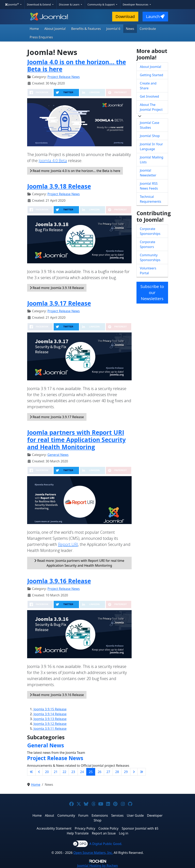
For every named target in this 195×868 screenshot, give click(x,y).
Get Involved (150, 96)
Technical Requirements (151, 199)
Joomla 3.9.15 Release (50, 709)
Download (125, 16)
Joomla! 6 (113, 29)
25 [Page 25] (91, 772)
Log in (124, 833)
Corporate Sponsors (148, 244)
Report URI (68, 544)
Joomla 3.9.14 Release (50, 714)
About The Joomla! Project (151, 107)
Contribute (148, 29)
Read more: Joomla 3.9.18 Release (57, 288)
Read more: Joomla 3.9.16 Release (57, 695)
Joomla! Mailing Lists (152, 160)
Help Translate (78, 833)
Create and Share (148, 86)
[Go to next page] (134, 772)
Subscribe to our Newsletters (152, 293)
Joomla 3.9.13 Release (50, 719)
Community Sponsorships (150, 257)
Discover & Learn (70, 4)
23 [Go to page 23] (73, 772)
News (130, 29)
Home (34, 29)
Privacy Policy (85, 828)
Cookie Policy (108, 828)
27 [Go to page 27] (108, 772)
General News (58, 455)
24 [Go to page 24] (82, 772)
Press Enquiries (41, 37)
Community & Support (101, 4)
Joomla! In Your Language (151, 147)
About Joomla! (55, 29)
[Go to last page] (142, 772)
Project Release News (63, 77)
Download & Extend (39, 4)
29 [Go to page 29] (126, 772)
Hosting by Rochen (97, 866)
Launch (155, 16)
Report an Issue (104, 833)
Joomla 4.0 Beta (53, 161)
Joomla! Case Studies (150, 125)
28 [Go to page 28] (117, 772)
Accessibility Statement (54, 828)
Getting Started (152, 75)
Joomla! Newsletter (148, 173)
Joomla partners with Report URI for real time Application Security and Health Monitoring (76, 440)
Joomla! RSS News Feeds (149, 186)
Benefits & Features (86, 29)
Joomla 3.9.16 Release (59, 581)
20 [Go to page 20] (47, 772)
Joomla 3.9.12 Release (50, 724)
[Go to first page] (31, 772)
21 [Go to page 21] (56, 772)
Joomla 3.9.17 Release (59, 303)
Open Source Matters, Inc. (93, 853)
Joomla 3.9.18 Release (59, 186)
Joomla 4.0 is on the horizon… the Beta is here (77, 66)
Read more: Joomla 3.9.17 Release (57, 417)
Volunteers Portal (148, 271)
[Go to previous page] (39, 772)
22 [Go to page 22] (64, 772)
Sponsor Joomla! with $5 (140, 828)
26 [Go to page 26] (99, 772)
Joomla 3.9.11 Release (50, 729)
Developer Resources (136, 4)
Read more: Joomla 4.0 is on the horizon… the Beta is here (75, 171)
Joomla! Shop (150, 136)
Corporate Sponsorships (150, 231)
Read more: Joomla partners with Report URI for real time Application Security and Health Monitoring (79, 563)
